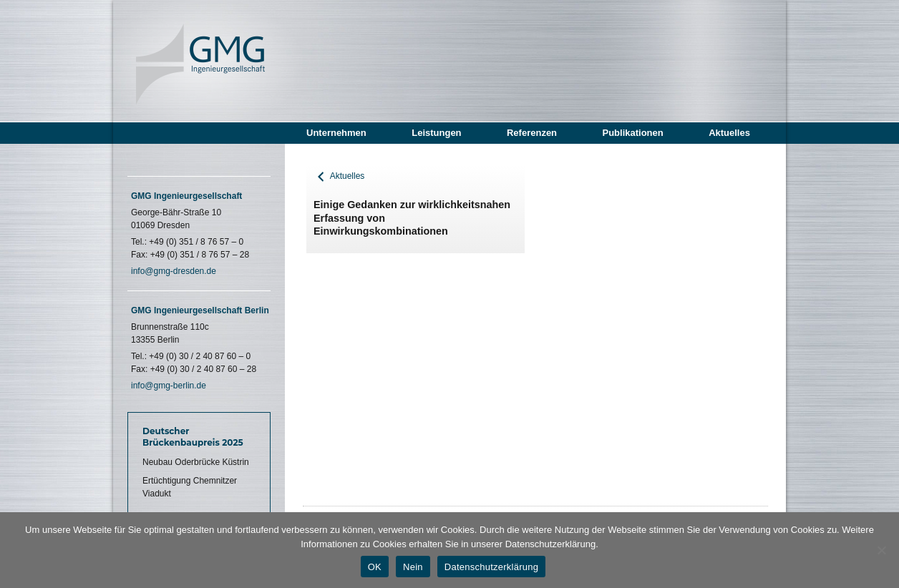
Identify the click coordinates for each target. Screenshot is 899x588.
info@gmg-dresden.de (174, 271)
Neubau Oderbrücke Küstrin (196, 462)
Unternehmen (336, 133)
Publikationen (632, 133)
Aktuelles (729, 133)
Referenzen (532, 133)
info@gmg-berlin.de (169, 386)
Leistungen (436, 133)
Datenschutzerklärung (491, 567)
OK (375, 567)
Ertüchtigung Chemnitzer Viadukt (190, 487)
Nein (413, 567)
